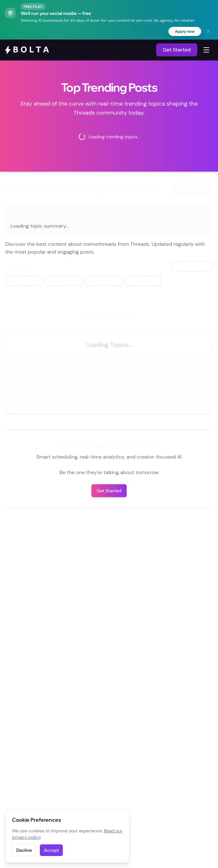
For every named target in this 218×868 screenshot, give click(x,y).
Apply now (185, 31)
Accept (51, 850)
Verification (143, 280)
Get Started (177, 50)
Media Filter (103, 280)
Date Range (64, 280)
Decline (24, 850)
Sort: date (192, 266)
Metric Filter (24, 280)
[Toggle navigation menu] (206, 50)
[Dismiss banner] (208, 31)
